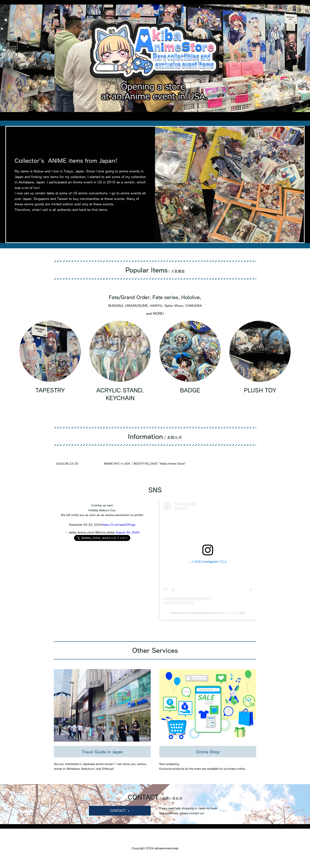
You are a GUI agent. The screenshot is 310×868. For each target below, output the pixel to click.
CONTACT (118, 811)
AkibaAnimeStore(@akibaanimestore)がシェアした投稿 (208, 613)
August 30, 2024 (128, 532)
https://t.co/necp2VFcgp (119, 525)
